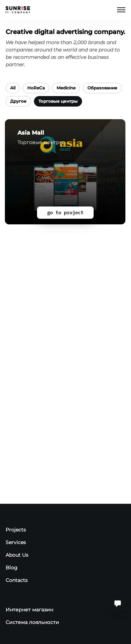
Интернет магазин (29, 610)
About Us (17, 555)
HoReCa (36, 88)
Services (16, 542)
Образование (102, 88)
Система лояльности (32, 622)
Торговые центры (58, 101)
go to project (65, 212)
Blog (12, 568)
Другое (18, 101)
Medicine (66, 88)
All (13, 88)
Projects (16, 530)
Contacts (17, 580)
